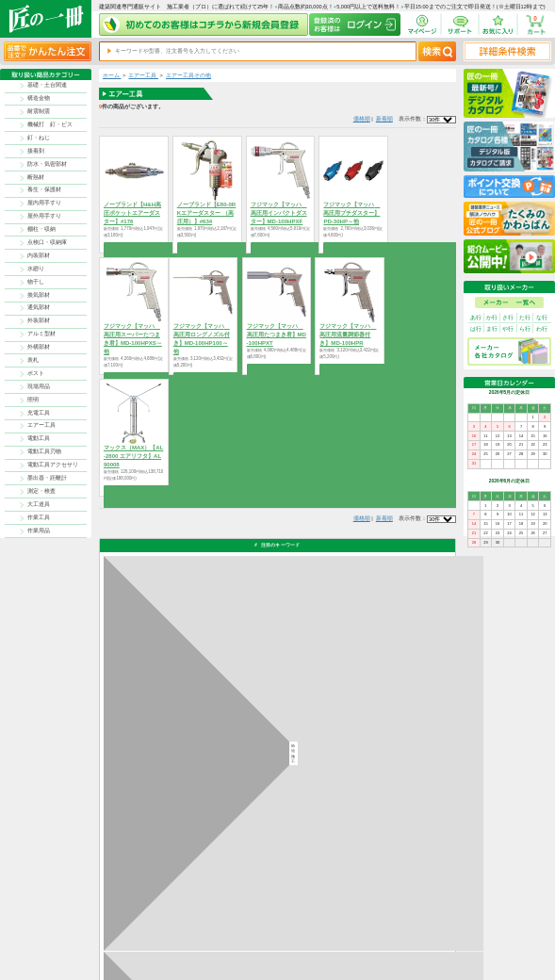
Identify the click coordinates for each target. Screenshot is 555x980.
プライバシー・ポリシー (418, 925)
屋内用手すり (44, 203)
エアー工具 (41, 425)
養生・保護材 (44, 189)
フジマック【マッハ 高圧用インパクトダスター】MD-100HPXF (279, 213)
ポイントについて (314, 934)
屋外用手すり (44, 216)
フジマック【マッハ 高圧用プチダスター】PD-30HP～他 (351, 213)
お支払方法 (346, 925)
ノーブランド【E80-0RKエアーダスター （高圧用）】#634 (207, 213)
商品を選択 (133, 248)
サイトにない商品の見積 (418, 943)
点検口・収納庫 (47, 242)
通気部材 (39, 307)
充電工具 (39, 413)
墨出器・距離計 (47, 478)
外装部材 (39, 320)
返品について (309, 925)
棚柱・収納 (41, 229)
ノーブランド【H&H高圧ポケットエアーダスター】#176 (132, 213)
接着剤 (36, 151)
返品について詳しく (363, 695)
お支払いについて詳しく (155, 859)
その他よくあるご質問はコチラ (377, 791)
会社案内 (304, 952)
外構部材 (39, 347)
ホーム (112, 75)
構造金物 (39, 98)
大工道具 (39, 504)
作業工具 (39, 517)
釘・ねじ (39, 138)
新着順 (384, 119)
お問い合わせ (349, 943)
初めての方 (307, 943)
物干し (36, 282)
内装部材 (39, 255)
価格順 (362, 119)
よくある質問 (349, 952)
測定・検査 (41, 491)
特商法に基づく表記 (413, 934)
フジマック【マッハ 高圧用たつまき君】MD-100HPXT (277, 335)
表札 (33, 360)
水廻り (36, 269)
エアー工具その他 (188, 75)
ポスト (36, 373)
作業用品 (39, 531)
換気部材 (39, 295)
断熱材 (36, 177)
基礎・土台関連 (47, 85)
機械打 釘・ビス (50, 124)
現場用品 (39, 386)
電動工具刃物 (44, 451)
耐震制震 (39, 111)
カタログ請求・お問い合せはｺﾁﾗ (378, 826)
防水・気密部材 (47, 164)
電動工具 (39, 438)
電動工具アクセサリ (53, 465)
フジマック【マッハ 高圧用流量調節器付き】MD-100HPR (348, 335)
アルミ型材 (41, 334)
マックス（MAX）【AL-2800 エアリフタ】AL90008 (134, 456)
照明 (33, 400)
